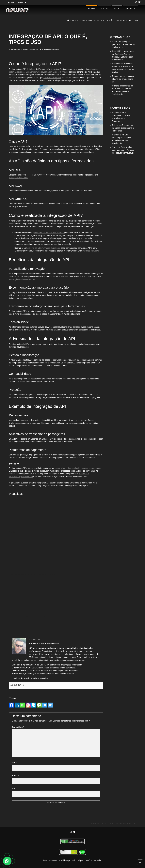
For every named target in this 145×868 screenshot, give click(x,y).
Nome (15, 763)
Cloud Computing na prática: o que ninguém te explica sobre (123, 44)
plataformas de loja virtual (56, 72)
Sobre (92, 9)
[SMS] (39, 705)
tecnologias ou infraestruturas (22, 279)
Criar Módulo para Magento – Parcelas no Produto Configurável (123, 150)
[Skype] (34, 705)
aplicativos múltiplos (34, 72)
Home (11, 3)
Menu (22, 3)
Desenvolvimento (52, 49)
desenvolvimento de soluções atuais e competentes (78, 468)
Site (13, 789)
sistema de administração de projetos (44, 248)
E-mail (15, 776)
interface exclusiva (91, 251)
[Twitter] (50, 705)
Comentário (18, 727)
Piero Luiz (35, 49)
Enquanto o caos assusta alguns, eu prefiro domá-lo (123, 79)
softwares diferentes (52, 78)
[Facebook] (12, 705)
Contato (105, 9)
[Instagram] (28, 705)
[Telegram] (45, 705)
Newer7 (54, 860)
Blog (117, 9)
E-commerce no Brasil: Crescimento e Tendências (123, 128)
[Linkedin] (17, 705)
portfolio (130, 9)
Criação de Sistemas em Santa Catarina (113, 823)
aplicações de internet (18, 178)
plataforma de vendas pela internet (48, 233)
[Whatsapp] (23, 705)
